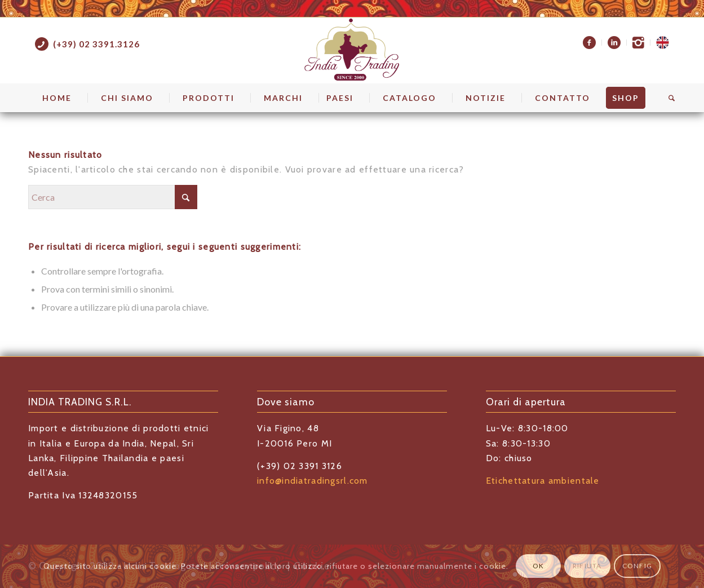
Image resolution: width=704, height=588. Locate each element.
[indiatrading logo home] (352, 50)
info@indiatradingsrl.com (313, 481)
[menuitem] (590, 43)
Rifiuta (587, 566)
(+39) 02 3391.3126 (96, 44)
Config (637, 566)
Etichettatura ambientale (543, 481)
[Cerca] (668, 98)
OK (538, 566)
